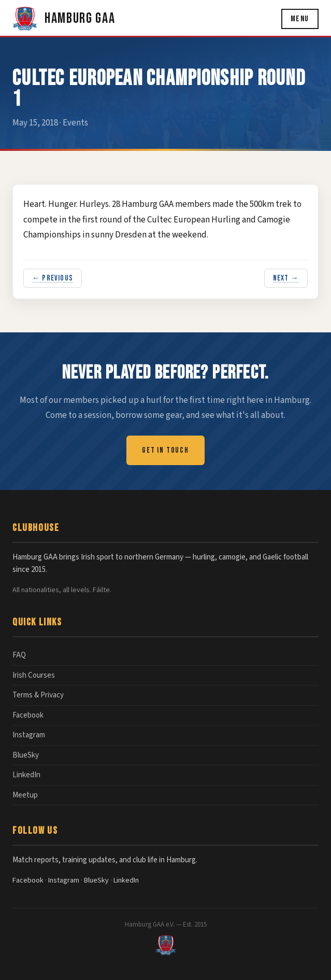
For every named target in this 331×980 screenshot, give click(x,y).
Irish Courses (34, 675)
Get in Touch (165, 450)
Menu (300, 19)
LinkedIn (26, 775)
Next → (286, 278)
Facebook (28, 715)
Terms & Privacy (38, 695)
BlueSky (26, 755)
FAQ (19, 655)
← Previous (53, 278)
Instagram (29, 735)
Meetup (25, 795)
